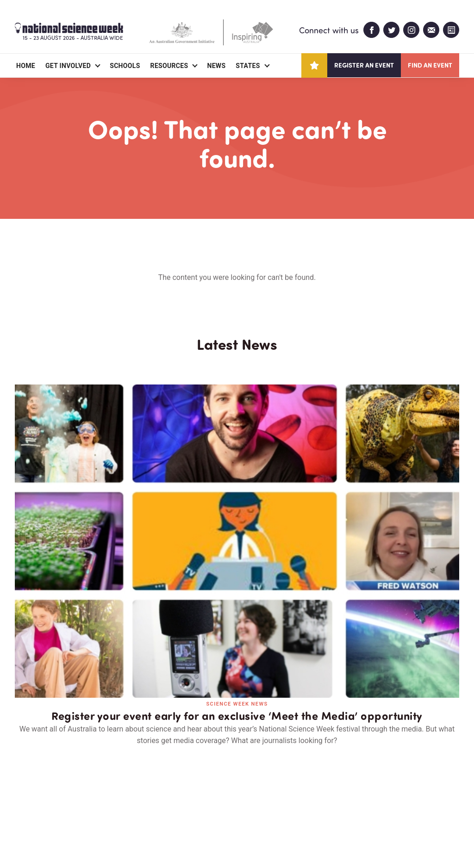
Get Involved (68, 66)
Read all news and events (237, 646)
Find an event (430, 65)
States (248, 66)
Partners (72, 807)
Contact (122, 807)
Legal (117, 839)
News (216, 66)
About (26, 807)
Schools (125, 66)
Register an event (364, 65)
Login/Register (182, 807)
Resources (169, 66)
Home (26, 66)
